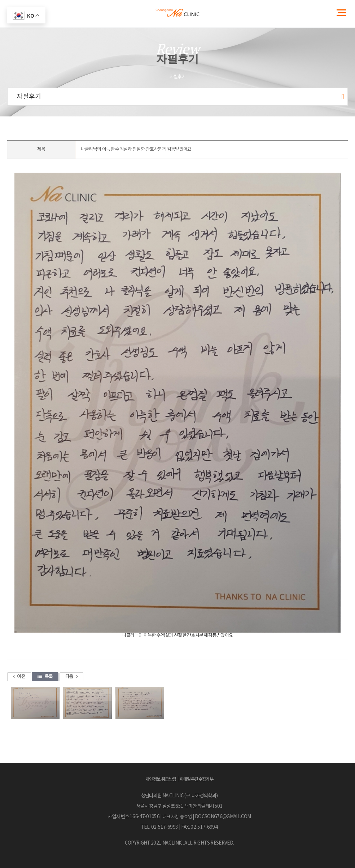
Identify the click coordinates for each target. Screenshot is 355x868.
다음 (71, 677)
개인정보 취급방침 (161, 779)
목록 (45, 677)
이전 (19, 677)
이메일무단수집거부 (197, 779)
